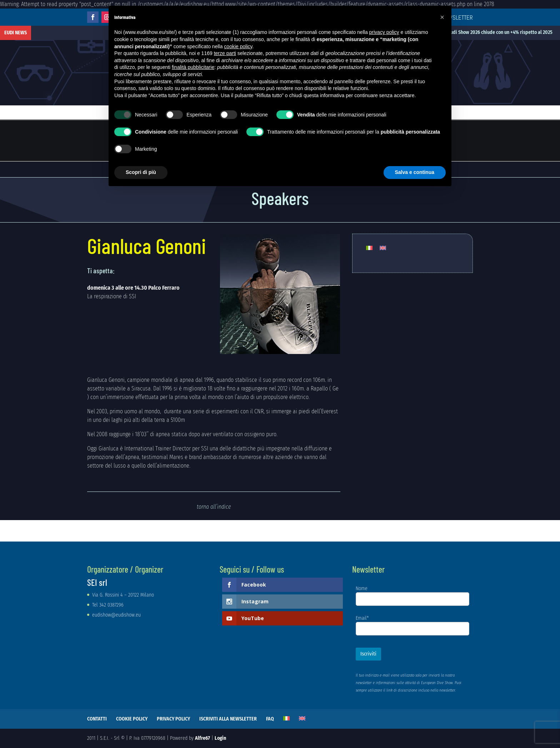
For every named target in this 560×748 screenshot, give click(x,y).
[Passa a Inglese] (383, 248)
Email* (362, 618)
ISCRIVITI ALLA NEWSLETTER (228, 719)
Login (220, 738)
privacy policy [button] (384, 32)
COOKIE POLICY (132, 719)
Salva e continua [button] (415, 172)
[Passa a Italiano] (369, 248)
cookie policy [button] (238, 46)
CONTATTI (97, 719)
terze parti (225, 53)
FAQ (270, 719)
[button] (442, 17)
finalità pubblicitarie (193, 67)
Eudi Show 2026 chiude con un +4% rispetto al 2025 (507, 32)
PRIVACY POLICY (173, 719)
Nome (362, 589)
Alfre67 (202, 738)
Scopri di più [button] (141, 172)
